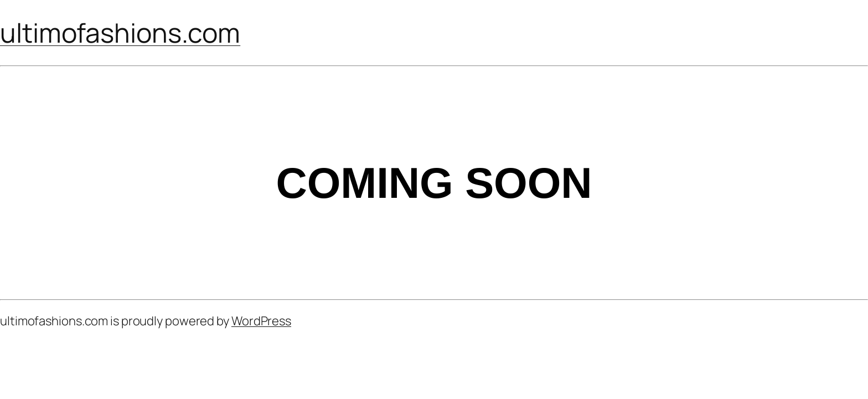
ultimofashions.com (120, 32)
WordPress (261, 321)
